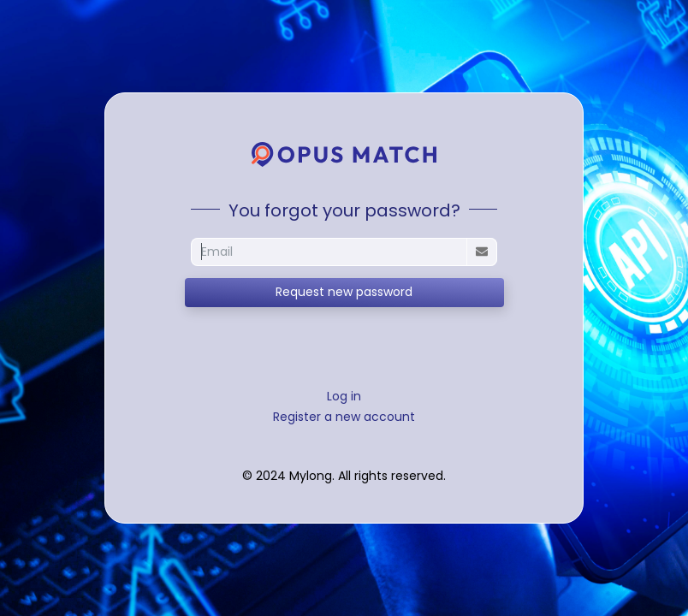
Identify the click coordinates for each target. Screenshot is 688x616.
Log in (344, 396)
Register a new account (344, 417)
